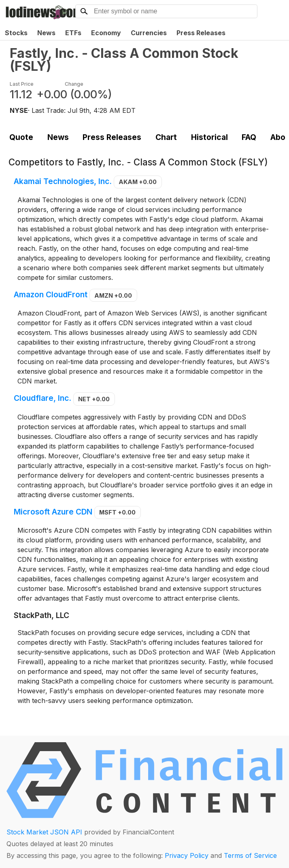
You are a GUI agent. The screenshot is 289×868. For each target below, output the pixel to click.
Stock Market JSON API (44, 832)
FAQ (249, 137)
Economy (106, 33)
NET (94, 399)
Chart (166, 137)
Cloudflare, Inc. (42, 398)
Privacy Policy (187, 855)
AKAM (138, 182)
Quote (21, 137)
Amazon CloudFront (51, 295)
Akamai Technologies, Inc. (63, 181)
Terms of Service (250, 855)
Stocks (16, 33)
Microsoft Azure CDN (53, 512)
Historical (209, 137)
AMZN (113, 295)
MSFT (117, 512)
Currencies (149, 33)
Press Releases (201, 33)
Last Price (22, 84)
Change (74, 84)
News (46, 33)
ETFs (73, 33)
